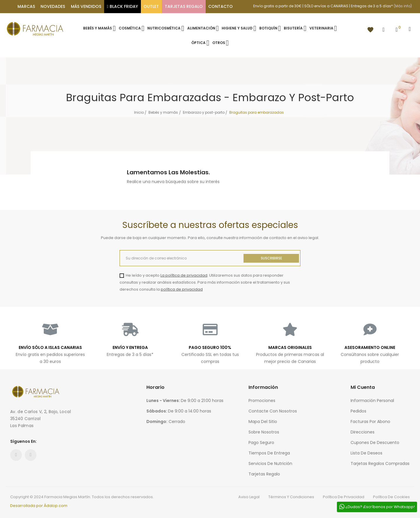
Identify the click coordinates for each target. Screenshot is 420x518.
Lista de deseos (366, 453)
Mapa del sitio (263, 422)
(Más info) (403, 6)
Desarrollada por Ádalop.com (39, 506)
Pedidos (358, 411)
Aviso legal (249, 497)
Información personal (372, 401)
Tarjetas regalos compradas (380, 463)
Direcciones (363, 432)
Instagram (31, 455)
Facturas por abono (370, 422)
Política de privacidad (344, 497)
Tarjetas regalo (264, 474)
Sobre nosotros (264, 432)
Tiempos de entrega (269, 453)
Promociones (262, 401)
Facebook (16, 455)
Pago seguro (261, 443)
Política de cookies (391, 497)
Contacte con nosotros (273, 411)
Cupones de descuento (375, 443)
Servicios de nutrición (270, 463)
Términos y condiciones (291, 497)
